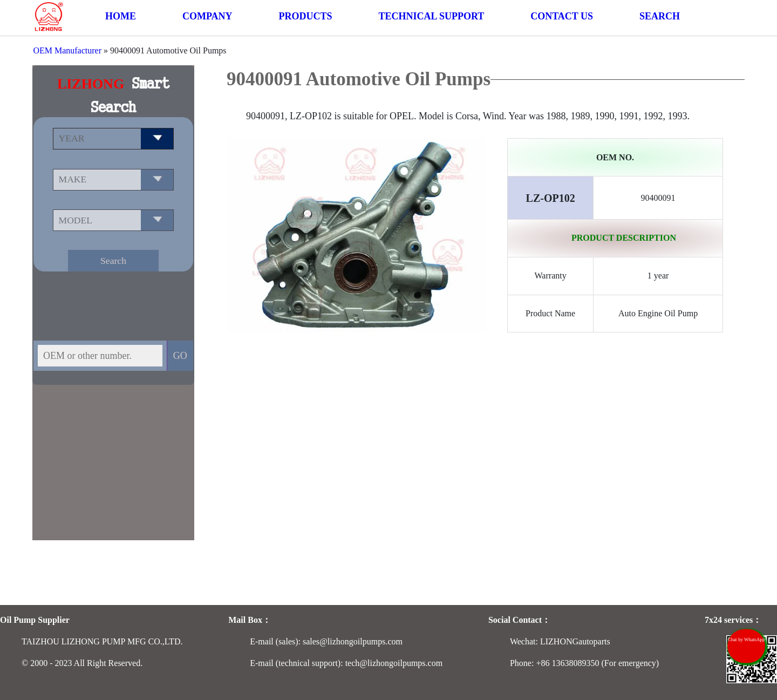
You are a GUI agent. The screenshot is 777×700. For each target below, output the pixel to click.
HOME (121, 16)
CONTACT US (562, 16)
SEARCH (660, 16)
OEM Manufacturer (67, 50)
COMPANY (207, 16)
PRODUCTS (305, 16)
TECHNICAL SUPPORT (431, 16)
